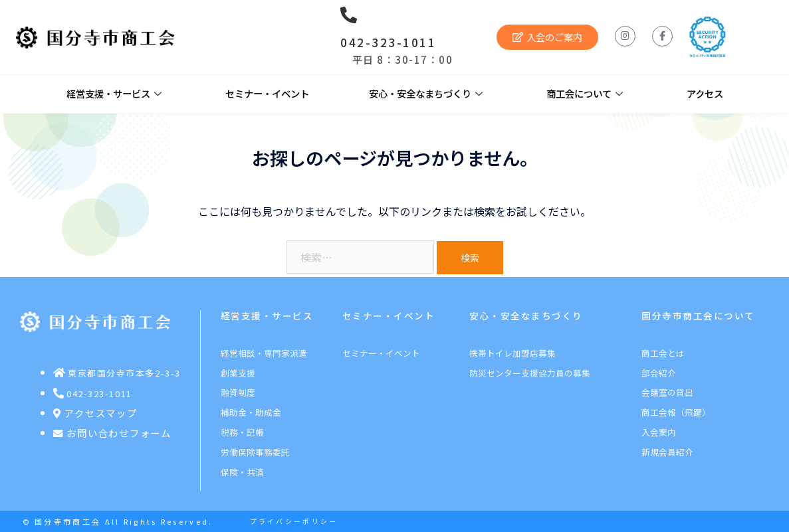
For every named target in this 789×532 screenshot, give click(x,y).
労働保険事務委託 (255, 452)
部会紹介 (659, 373)
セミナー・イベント (267, 93)
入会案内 (659, 432)
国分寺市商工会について (698, 315)
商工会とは (663, 353)
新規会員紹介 (667, 452)
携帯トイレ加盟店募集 (512, 353)
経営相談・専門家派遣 (264, 353)
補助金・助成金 (251, 412)
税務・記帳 (242, 432)
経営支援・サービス (114, 94)
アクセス (705, 93)
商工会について (585, 94)
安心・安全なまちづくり (426, 94)
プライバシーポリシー (294, 521)
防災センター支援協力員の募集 (530, 373)
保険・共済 (242, 472)
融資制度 (238, 392)
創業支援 (238, 373)
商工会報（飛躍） (676, 412)
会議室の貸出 (667, 392)
